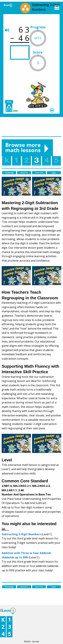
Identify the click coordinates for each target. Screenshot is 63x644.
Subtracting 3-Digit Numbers (21, 534)
